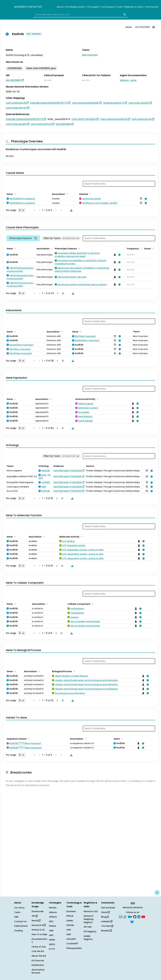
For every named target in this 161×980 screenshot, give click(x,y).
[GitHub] (135, 917)
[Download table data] (71, 210)
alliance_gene (128, 80)
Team (17, 912)
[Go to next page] (57, 293)
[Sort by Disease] (90, 194)
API (35, 916)
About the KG (39, 956)
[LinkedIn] (139, 917)
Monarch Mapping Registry (89, 919)
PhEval (70, 916)
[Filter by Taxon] (61, 238)
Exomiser (71, 911)
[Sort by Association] (67, 194)
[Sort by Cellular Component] (92, 604)
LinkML (70, 921)
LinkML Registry (88, 938)
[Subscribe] (121, 917)
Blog (105, 917)
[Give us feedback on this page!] (157, 893)
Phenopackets (74, 948)
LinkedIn (107, 921)
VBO (51, 935)
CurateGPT (72, 944)
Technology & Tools (112, 7)
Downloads (38, 911)
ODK (69, 934)
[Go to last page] (62, 293)
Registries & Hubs (134, 7)
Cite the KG (38, 951)
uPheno (53, 917)
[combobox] (80, 15)
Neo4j (36, 921)
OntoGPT (71, 939)
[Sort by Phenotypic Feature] (79, 248)
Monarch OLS (91, 911)
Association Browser (38, 971)
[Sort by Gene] (14, 194)
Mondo (53, 908)
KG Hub (88, 927)
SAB (16, 917)
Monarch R (39, 925)
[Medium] (130, 917)
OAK (69, 930)
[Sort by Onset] (153, 248)
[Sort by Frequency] (141, 248)
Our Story (19, 908)
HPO (51, 921)
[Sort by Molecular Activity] (81, 536)
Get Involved (108, 908)
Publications (21, 926)
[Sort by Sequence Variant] (28, 739)
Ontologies (93, 7)
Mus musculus (90, 55)
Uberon (53, 912)
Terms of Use (39, 947)
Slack (105, 912)
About (61, 7)
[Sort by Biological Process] (74, 671)
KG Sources (38, 961)
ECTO (52, 949)
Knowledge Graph (76, 7)
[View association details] (145, 199)
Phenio (53, 926)
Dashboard (38, 965)
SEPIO (52, 944)
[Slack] (125, 917)
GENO (52, 940)
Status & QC (38, 930)
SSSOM (70, 925)
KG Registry (90, 931)
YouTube (107, 926)
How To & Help (39, 934)
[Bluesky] (132, 921)
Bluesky (106, 931)
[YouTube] (143, 917)
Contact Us (20, 921)
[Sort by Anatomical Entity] (97, 399)
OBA (51, 931)
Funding (18, 931)
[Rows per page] (22, 210)
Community (152, 7)
